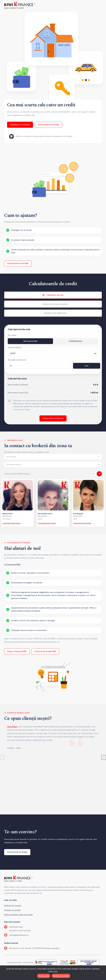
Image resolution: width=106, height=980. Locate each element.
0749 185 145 (77, 516)
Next (99, 474)
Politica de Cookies (61, 976)
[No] (103, 973)
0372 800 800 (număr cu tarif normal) (20, 929)
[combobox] (53, 457)
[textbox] (11, 457)
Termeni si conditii (12, 910)
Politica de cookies (13, 905)
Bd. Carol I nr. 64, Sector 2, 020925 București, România (34, 948)
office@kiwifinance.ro (19, 935)
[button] (104, 758)
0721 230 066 (42, 516)
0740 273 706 (7, 516)
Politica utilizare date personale (18, 915)
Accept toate (44, 976)
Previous (94, 474)
